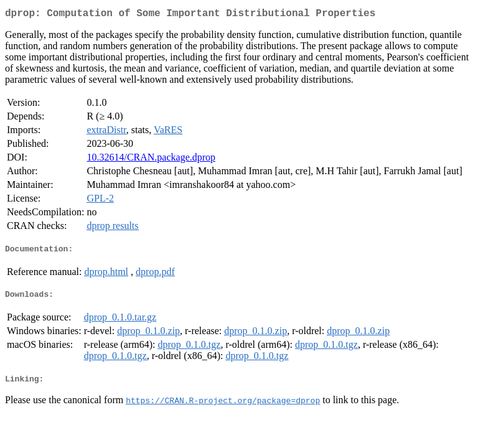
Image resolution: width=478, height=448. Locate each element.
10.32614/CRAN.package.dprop (151, 160)
